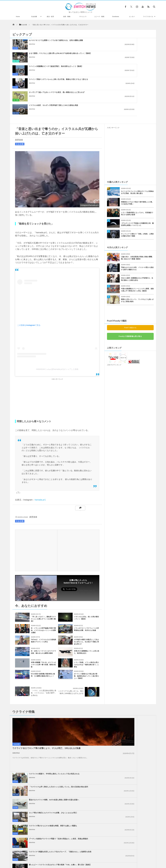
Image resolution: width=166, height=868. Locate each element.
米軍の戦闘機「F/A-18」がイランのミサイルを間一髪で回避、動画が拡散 (43, 613)
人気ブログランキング (114, 313)
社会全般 (34, 16)
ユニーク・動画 (99, 16)
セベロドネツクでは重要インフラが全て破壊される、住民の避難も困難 (42, 43)
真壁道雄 (19, 88)
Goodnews (116, 16)
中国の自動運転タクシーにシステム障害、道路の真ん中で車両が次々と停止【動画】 (137, 238)
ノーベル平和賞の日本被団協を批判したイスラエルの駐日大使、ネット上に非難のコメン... (89, 755)
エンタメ (132, 16)
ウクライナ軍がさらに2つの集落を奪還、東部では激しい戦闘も (89, 693)
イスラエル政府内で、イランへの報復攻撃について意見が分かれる (89, 767)
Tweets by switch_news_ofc (83, 793)
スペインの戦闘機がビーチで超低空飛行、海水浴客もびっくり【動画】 (136, 43)
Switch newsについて (41, 856)
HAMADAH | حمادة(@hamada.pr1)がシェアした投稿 (57, 317)
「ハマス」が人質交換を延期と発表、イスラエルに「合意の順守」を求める (44, 641)
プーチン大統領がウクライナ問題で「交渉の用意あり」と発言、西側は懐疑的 (136, 694)
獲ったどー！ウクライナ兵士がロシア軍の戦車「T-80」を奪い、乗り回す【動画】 (136, 707)
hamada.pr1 (40, 448)
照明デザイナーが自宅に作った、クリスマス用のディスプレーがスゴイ (39, 818)
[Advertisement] (57, 347)
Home (18, 16)
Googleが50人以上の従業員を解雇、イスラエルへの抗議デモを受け (89, 742)
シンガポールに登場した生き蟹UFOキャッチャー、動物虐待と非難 (39, 797)
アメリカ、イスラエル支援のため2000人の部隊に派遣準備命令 (136, 728)
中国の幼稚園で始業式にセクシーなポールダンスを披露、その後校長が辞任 (39, 840)
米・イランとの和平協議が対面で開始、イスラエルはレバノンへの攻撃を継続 (43, 578)
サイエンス (83, 16)
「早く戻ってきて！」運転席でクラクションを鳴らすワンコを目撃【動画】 (43, 567)
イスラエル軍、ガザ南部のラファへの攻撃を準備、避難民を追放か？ (89, 730)
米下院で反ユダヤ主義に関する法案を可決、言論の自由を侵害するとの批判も (136, 742)
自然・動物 (67, 16)
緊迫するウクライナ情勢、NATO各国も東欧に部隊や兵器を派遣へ (89, 680)
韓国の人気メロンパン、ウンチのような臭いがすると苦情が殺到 (137, 248)
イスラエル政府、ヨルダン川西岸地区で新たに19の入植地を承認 (136, 54)
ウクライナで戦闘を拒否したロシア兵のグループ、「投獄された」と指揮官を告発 (89, 707)
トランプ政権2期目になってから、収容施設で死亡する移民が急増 (137, 162)
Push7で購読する (130, 276)
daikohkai (32, 48)
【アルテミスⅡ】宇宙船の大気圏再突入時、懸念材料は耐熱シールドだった (137, 172)
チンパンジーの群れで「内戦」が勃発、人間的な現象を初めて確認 (137, 183)
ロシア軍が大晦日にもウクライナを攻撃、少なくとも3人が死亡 (136, 680)
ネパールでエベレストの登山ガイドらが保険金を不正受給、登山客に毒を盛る (137, 140)
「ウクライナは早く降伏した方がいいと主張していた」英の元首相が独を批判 (136, 668)
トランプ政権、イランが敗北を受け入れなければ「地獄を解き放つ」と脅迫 (86, 613)
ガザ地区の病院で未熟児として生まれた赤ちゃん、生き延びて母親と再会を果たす (86, 590)
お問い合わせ (89, 856)
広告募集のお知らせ (125, 856)
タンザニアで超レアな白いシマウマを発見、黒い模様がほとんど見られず (89, 56)
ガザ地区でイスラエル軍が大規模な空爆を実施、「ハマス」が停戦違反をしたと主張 (136, 755)
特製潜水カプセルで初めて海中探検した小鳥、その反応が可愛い (137, 151)
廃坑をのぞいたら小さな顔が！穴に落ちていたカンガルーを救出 (39, 829)
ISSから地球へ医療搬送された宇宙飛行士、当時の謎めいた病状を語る (137, 227)
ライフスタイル (148, 16)
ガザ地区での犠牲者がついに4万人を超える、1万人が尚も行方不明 (136, 768)
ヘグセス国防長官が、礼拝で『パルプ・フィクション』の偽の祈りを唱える (39, 808)
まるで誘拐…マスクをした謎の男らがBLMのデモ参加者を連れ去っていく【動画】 (89, 43)
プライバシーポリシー (72, 856)
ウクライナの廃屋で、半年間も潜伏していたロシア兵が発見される (89, 667)
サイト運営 (57, 856)
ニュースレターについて (106, 856)
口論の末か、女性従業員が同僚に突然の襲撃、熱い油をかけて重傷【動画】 (137, 206)
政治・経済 (50, 16)
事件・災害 (63, 48)
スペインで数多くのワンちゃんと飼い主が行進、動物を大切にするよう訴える (42, 56)
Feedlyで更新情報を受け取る (130, 284)
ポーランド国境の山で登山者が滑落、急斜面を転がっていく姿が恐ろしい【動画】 (86, 624)
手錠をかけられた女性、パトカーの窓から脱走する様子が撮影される (137, 217)
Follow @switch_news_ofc (87, 539)
